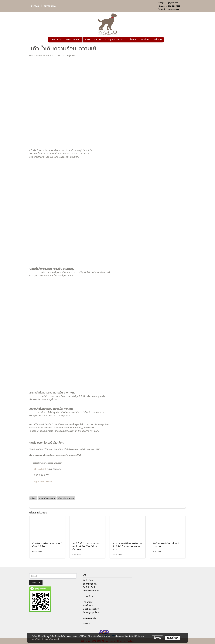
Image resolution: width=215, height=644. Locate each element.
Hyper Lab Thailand (43, 481)
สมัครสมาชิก (50, 6)
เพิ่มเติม (158, 40)
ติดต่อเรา (146, 40)
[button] (166, 40)
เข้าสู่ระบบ (35, 6)
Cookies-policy (91, 609)
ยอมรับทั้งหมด (172, 638)
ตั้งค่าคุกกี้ (157, 638)
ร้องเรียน (87, 624)
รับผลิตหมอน (56, 40)
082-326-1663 (174, 6)
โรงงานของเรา (73, 40)
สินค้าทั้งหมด (89, 580)
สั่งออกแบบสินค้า (91, 591)
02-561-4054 (173, 9)
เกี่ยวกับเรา (88, 602)
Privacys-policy (91, 612)
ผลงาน (97, 40)
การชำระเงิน (131, 40)
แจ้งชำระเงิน (89, 606)
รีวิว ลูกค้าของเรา (113, 40)
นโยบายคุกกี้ (54, 639)
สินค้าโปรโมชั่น (89, 587)
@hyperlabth (173, 3)
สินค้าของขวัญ (90, 584)
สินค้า (87, 40)
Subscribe (36, 582)
